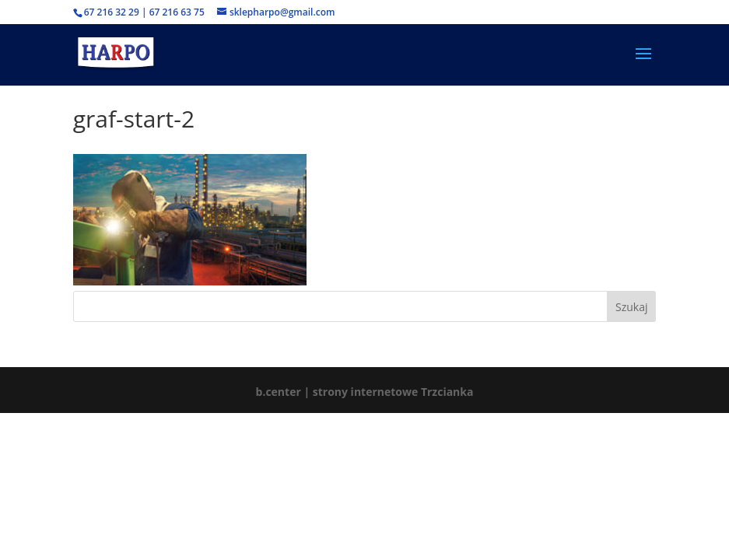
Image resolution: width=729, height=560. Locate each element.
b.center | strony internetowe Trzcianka (365, 392)
